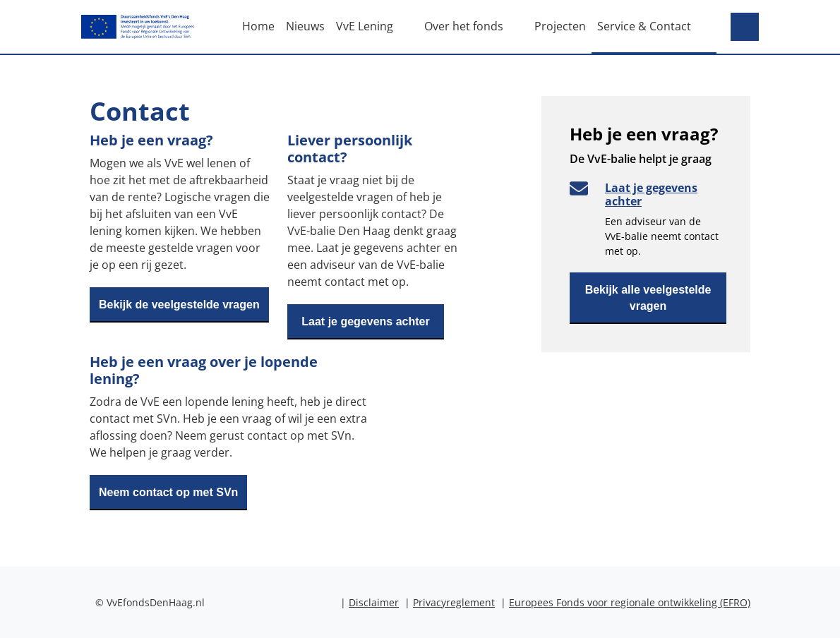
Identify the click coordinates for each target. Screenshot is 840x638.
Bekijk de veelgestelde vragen (179, 305)
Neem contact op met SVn (168, 492)
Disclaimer (374, 602)
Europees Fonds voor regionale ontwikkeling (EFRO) (630, 602)
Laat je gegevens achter (365, 321)
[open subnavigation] (409, 26)
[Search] (745, 27)
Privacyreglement (454, 602)
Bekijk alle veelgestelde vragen (648, 298)
